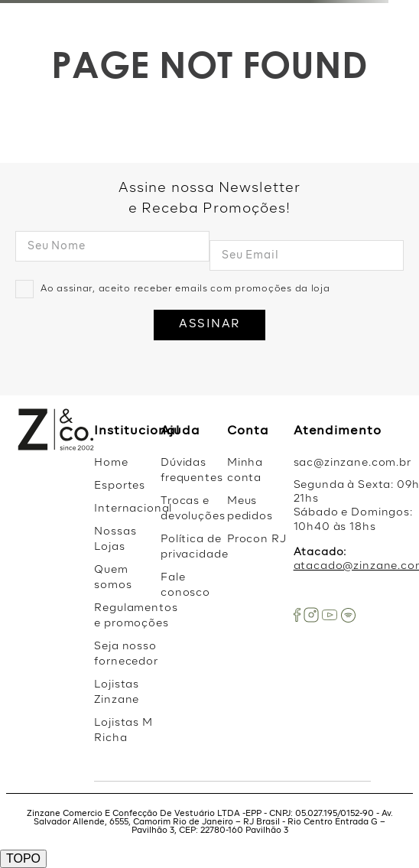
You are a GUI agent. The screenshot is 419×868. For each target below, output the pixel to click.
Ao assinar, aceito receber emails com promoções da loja (185, 289)
